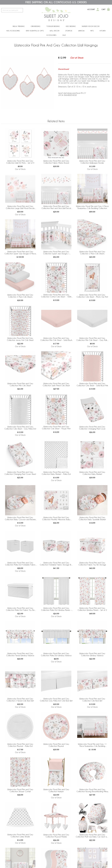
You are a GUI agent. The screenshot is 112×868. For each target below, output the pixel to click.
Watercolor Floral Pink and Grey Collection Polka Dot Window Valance (56, 654)
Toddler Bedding (53, 26)
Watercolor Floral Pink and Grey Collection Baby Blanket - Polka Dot (56, 473)
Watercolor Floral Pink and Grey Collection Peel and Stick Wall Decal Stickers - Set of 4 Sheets (56, 207)
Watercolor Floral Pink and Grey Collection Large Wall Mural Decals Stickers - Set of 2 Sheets (20, 207)
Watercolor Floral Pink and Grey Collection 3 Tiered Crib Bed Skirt (20, 700)
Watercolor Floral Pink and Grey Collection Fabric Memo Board (56, 162)
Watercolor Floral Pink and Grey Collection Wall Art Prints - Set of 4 (20, 162)
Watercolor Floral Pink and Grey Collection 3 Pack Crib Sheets (20, 296)
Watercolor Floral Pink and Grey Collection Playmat (56, 745)
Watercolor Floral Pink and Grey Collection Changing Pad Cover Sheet (20, 473)
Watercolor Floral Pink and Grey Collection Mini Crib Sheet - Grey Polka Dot (92, 339)
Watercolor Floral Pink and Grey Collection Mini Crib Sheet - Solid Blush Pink (56, 339)
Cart (104, 9)
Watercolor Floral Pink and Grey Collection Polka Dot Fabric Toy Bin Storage (20, 609)
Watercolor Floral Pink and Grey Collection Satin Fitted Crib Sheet (56, 384)
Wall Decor (54, 31)
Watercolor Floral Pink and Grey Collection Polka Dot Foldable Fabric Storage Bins (20, 564)
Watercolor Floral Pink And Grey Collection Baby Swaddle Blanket (92, 518)
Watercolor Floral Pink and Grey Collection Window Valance (92, 654)
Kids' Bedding (71, 26)
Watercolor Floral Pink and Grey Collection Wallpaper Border (92, 162)
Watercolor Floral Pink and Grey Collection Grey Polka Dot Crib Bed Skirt (56, 700)
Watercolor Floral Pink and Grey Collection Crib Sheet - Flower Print (56, 428)
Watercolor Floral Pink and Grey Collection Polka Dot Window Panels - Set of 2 (56, 609)
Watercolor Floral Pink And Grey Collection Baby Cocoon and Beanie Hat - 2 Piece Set (20, 519)
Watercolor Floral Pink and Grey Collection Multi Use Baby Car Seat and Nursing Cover (92, 836)
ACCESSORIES (51, 35)
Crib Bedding (36, 26)
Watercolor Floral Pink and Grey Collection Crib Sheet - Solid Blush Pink (92, 384)
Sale (64, 35)
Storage (69, 31)
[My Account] (98, 9)
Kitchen (103, 31)
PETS (92, 31)
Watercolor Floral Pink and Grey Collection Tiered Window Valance (20, 654)
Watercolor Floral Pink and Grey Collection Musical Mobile (56, 836)
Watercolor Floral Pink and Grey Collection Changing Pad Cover (92, 428)
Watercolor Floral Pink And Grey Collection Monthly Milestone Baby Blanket (56, 519)
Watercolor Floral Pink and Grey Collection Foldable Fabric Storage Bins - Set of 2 (56, 564)
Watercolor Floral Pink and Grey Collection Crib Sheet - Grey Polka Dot (20, 428)
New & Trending (19, 26)
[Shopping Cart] (108, 9)
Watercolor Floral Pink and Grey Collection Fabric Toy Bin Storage (92, 564)
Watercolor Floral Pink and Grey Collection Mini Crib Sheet (20, 384)
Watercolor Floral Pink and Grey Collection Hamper (56, 790)
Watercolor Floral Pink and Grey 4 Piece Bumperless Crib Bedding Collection (92, 207)
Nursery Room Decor (91, 26)
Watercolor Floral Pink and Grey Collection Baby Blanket (92, 473)
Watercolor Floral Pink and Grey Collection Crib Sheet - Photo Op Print (92, 296)
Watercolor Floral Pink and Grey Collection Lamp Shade (20, 836)
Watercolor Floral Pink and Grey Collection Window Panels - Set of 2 (92, 609)
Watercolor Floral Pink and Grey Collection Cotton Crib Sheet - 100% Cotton (56, 296)
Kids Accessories (13, 31)
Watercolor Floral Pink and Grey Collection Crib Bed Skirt (92, 700)
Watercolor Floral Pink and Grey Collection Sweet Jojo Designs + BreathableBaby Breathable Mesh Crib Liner (56, 253)
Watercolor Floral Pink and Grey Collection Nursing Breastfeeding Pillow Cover (92, 791)
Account (91, 9)
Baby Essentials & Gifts (35, 31)
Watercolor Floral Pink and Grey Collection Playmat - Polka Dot (20, 745)
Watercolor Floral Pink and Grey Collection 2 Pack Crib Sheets (92, 253)
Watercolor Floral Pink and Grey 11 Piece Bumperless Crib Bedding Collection (92, 745)
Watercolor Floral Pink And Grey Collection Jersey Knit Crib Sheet (20, 339)
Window (81, 31)
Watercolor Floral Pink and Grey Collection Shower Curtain (20, 790)
